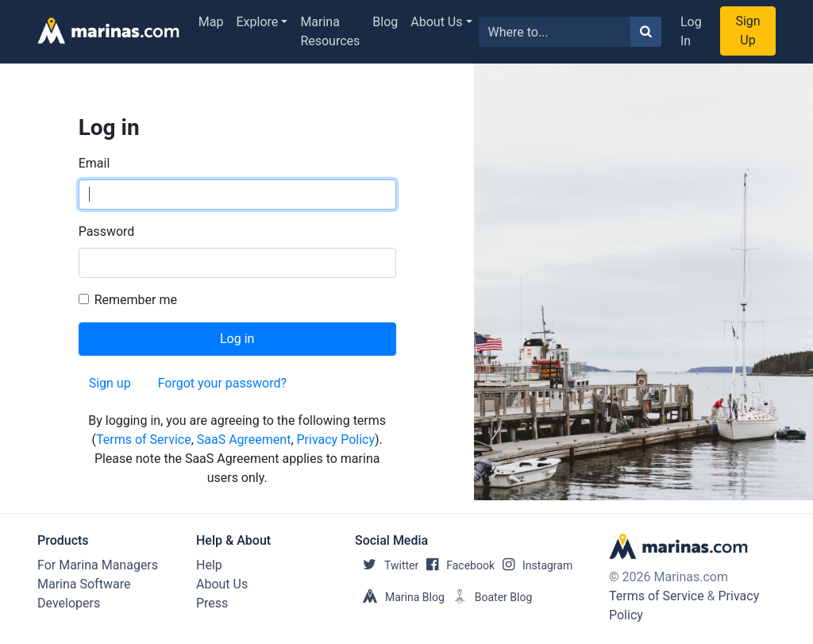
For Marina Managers (98, 565)
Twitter (387, 565)
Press (212, 603)
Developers (69, 603)
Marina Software (84, 584)
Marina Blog (400, 597)
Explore (258, 22)
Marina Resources (330, 31)
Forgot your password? (222, 383)
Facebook (457, 565)
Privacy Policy (336, 440)
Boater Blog (489, 597)
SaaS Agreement (244, 440)
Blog (385, 22)
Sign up (110, 383)
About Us (436, 22)
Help (209, 565)
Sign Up (747, 31)
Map (211, 22)
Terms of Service (144, 440)
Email (94, 163)
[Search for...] (555, 32)
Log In (691, 31)
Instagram (534, 565)
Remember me (136, 300)
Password (107, 231)
